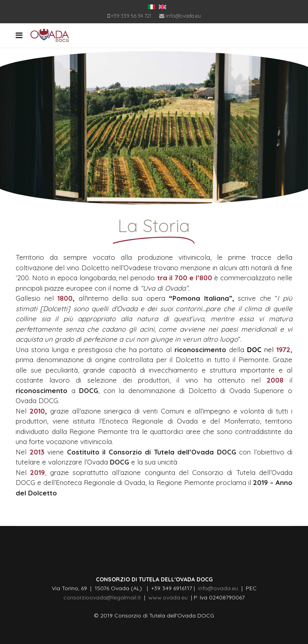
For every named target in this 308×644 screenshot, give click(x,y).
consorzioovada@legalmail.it (102, 597)
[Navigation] (19, 35)
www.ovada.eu (170, 597)
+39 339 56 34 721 (131, 16)
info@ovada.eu (183, 16)
